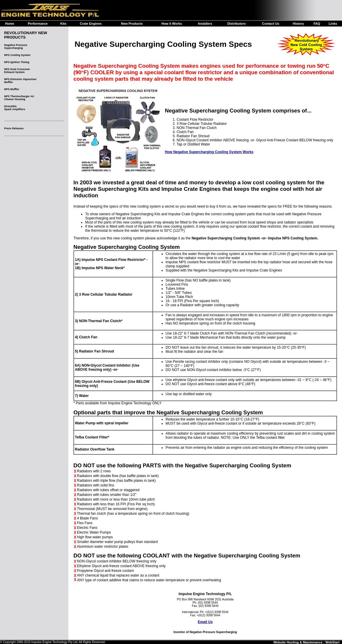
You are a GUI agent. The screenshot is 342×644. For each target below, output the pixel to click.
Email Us (205, 622)
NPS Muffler (12, 89)
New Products (132, 24)
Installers (205, 24)
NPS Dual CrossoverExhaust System (17, 71)
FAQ (317, 24)
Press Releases (14, 128)
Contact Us (271, 24)
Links (333, 24)
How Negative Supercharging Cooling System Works (209, 152)
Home (10, 24)
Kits (64, 24)
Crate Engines (91, 24)
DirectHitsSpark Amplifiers (15, 108)
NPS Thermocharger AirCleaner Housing (19, 98)
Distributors (236, 24)
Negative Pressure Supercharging (16, 47)
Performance (38, 24)
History (298, 24)
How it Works (172, 24)
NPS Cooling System (17, 55)
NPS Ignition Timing (17, 62)
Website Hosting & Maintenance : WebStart (306, 642)
